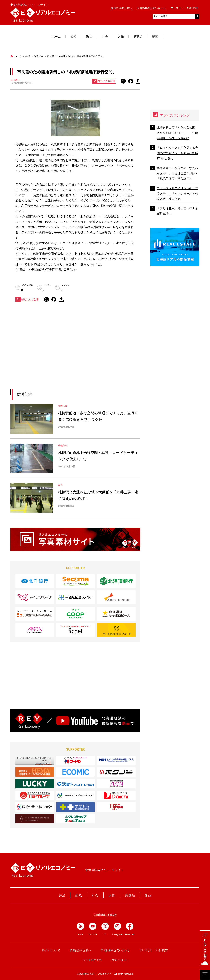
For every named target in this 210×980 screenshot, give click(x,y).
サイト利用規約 (92, 960)
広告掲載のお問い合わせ (151, 8)
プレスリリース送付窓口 (185, 8)
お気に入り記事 (104, 81)
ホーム (56, 37)
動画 (155, 37)
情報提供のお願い (121, 8)
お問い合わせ (119, 960)
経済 (73, 37)
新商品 (138, 37)
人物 (121, 37)
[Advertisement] (45, 355)
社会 (105, 37)
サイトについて (51, 950)
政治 (89, 37)
